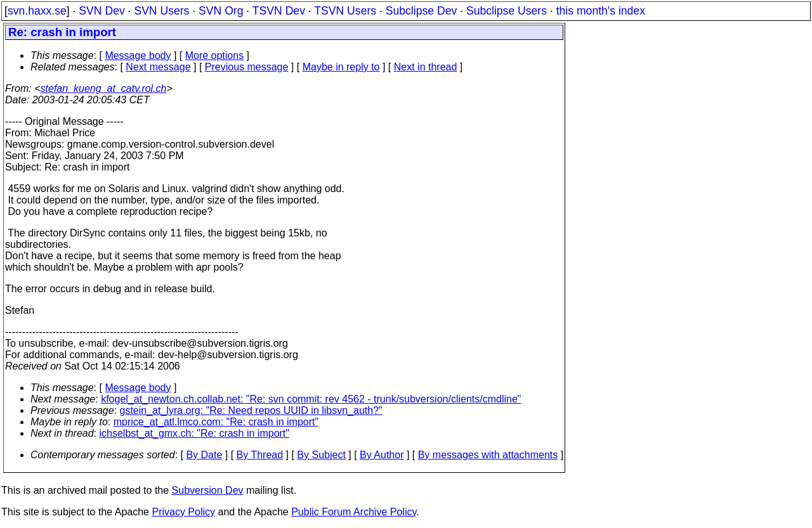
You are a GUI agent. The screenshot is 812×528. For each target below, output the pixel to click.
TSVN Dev (279, 11)
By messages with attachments (488, 455)
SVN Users (161, 11)
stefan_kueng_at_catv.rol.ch (104, 88)
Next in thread (426, 67)
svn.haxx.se (37, 11)
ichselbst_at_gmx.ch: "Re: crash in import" (194, 433)
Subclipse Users (507, 11)
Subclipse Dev (421, 11)
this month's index (601, 11)
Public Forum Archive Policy (354, 512)
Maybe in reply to (341, 67)
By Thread (260, 455)
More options (215, 55)
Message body (138, 55)
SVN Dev (101, 11)
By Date (204, 455)
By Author (382, 455)
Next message (158, 67)
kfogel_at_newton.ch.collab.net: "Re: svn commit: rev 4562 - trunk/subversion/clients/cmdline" (311, 399)
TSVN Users (345, 11)
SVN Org (221, 11)
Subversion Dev (208, 490)
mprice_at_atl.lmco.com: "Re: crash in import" (216, 422)
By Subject (321, 455)
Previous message (247, 67)
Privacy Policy (183, 512)
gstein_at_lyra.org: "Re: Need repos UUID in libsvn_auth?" (251, 410)
